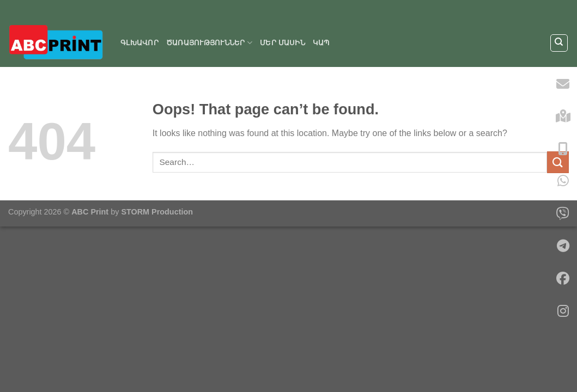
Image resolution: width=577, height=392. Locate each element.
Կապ (321, 43)
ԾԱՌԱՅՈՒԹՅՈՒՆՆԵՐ (209, 43)
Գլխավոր (139, 43)
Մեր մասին (283, 43)
